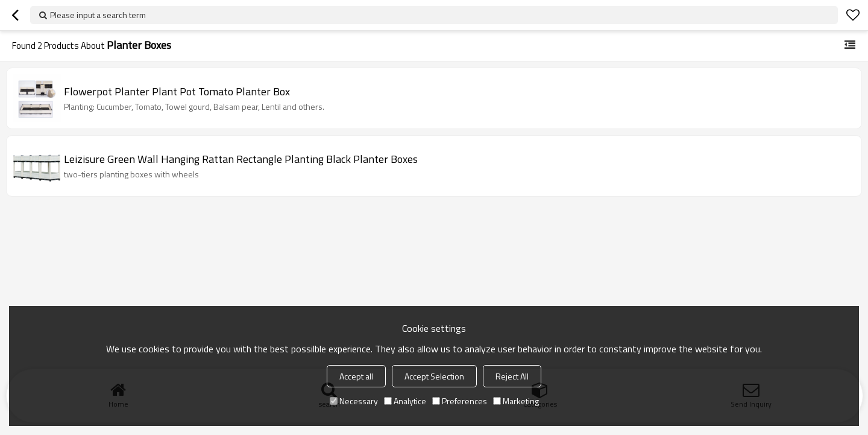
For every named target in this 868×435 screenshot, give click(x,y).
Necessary (354, 401)
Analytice (405, 401)
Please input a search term (98, 15)
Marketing (516, 401)
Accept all (356, 376)
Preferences (460, 401)
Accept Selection (434, 376)
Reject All (512, 376)
